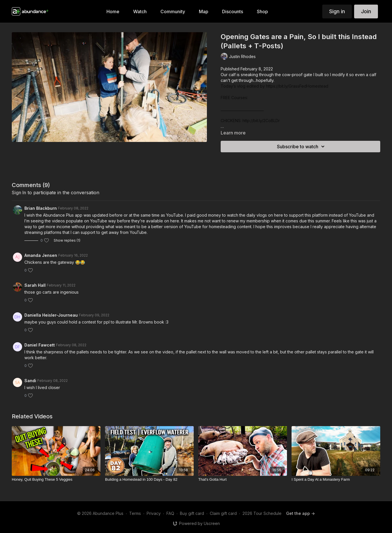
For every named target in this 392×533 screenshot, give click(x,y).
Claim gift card (223, 513)
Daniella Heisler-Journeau (51, 315)
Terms (135, 513)
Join (366, 11)
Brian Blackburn (41, 208)
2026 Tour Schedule (262, 513)
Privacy (154, 513)
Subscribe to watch (302, 147)
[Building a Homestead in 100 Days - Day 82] (149, 480)
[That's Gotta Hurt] (243, 480)
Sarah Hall (35, 285)
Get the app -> (300, 513)
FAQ (170, 513)
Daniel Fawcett (40, 345)
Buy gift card (192, 513)
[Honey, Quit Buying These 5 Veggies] (56, 480)
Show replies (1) (67, 240)
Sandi (30, 381)
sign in (19, 193)
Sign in (337, 11)
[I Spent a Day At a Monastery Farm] (336, 480)
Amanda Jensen (41, 255)
